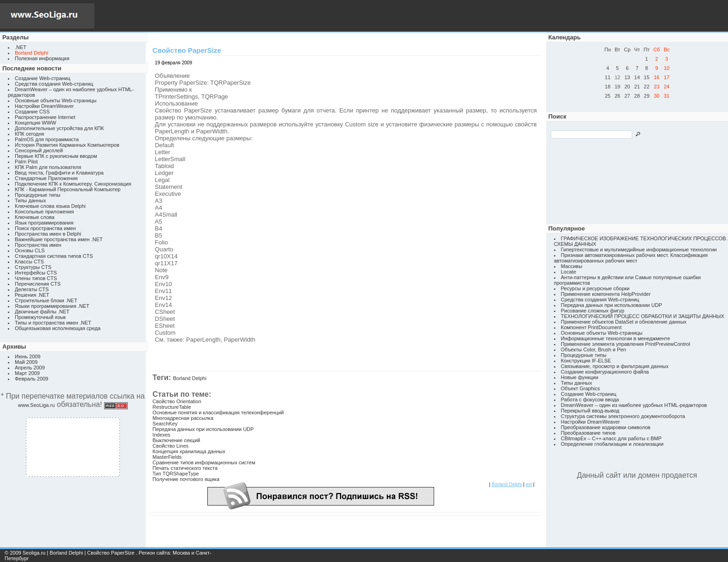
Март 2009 (27, 373)
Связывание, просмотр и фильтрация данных (615, 366)
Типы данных (30, 200)
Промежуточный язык (40, 317)
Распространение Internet (45, 117)
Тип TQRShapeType (176, 474)
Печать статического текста (185, 468)
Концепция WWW (35, 123)
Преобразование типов (588, 433)
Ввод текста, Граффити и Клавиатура (59, 173)
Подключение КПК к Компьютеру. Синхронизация (73, 184)
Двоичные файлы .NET (42, 312)
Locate (569, 272)
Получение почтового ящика (186, 479)
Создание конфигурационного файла (605, 372)
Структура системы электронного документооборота (623, 416)
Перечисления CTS (38, 284)
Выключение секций (177, 440)
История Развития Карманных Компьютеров (67, 145)
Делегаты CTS (32, 289)
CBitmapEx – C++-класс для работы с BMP (611, 438)
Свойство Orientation (177, 401)
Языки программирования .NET (52, 306)
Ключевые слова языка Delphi (50, 206)
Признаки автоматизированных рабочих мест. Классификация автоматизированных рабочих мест (631, 258)
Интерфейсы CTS (36, 273)
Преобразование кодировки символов (606, 427)
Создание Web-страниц (43, 78)
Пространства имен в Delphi (48, 234)
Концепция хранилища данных (189, 451)
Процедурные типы (37, 195)
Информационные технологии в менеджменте (616, 338)
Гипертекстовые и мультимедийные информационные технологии (639, 250)
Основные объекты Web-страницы (56, 100)
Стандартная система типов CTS (54, 256)
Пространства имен (38, 245)
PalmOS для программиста (47, 139)
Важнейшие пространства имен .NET (59, 239)
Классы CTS (29, 262)
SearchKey (165, 424)
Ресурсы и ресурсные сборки (595, 288)
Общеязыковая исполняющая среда (58, 328)
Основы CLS (30, 250)
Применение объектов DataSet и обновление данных (624, 322)
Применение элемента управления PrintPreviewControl (625, 344)
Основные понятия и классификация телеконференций (218, 412)
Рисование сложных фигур (593, 311)
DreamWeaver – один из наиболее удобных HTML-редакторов (634, 405)
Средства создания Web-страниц (54, 84)
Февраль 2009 (31, 379)
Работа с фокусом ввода (590, 400)
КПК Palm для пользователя (48, 167)
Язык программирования (44, 223)
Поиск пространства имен (45, 228)
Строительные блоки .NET (46, 300)
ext (529, 484)
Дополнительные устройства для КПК (59, 128)
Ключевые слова (35, 217)
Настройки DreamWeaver (44, 106)
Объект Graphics (581, 388)
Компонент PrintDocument (591, 327)
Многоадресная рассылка (183, 418)
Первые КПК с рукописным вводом (56, 156)
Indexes (162, 435)
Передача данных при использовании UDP (203, 429)
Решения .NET (32, 295)
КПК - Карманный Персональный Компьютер (68, 189)
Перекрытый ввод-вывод (590, 411)
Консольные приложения (44, 212)
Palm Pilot (26, 162)
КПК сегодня (30, 134)
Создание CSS (32, 112)
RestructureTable (172, 407)
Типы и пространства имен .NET (53, 323)
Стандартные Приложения (46, 178)
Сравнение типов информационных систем (204, 462)
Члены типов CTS (36, 278)
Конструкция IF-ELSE (586, 361)
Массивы (572, 266)
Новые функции (580, 377)
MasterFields (167, 457)
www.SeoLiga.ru (37, 405)
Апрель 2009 (30, 368)
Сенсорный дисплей (39, 150)
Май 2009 (26, 362)
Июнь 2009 (28, 356)
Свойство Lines (171, 446)
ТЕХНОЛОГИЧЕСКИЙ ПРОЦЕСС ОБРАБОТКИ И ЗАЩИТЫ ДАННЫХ (643, 316)
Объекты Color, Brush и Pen (594, 350)
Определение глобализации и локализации (612, 444)
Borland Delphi (190, 378)
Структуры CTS (33, 267)
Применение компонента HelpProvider (606, 294)
